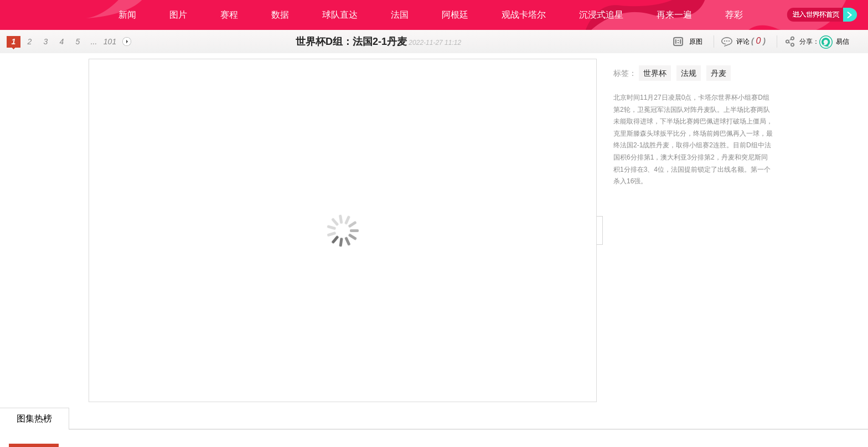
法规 (689, 73)
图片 (178, 15)
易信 (843, 42)
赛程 (229, 15)
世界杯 (655, 73)
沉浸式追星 (601, 15)
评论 (751, 41)
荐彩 (734, 15)
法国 (400, 15)
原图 (696, 42)
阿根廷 (455, 15)
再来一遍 (674, 15)
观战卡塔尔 (524, 15)
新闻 (127, 15)
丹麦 (719, 73)
